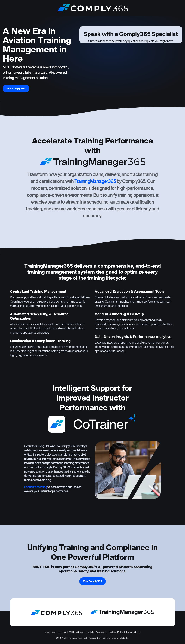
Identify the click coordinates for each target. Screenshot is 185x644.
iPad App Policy (116, 632)
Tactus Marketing (121, 638)
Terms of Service (134, 632)
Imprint (63, 632)
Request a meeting (36, 487)
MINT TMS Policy (77, 632)
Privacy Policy (50, 632)
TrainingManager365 (95, 181)
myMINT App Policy (97, 632)
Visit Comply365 (16, 88)
